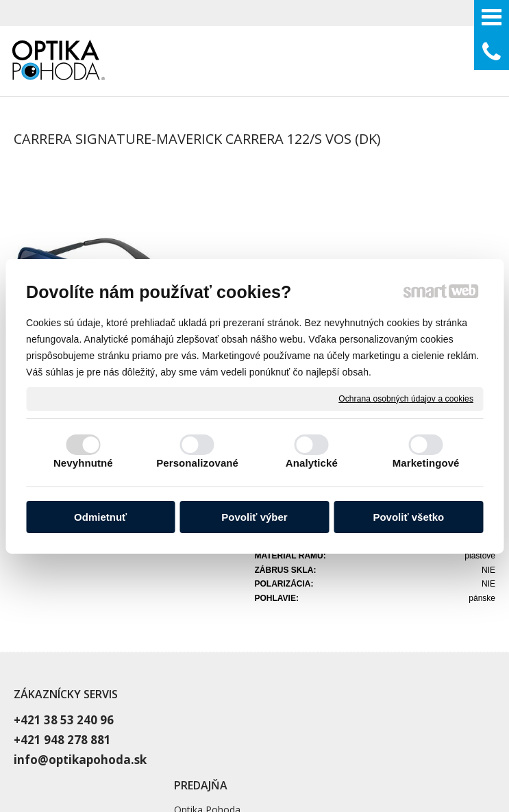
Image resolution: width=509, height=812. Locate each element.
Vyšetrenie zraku (377, 603)
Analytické (312, 463)
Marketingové (426, 463)
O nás (353, 638)
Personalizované (197, 463)
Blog (351, 655)
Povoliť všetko (408, 517)
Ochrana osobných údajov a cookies (406, 398)
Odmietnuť (100, 517)
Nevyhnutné (83, 463)
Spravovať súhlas (321, 759)
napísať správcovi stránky (389, 748)
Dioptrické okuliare (382, 620)
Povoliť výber (254, 517)
